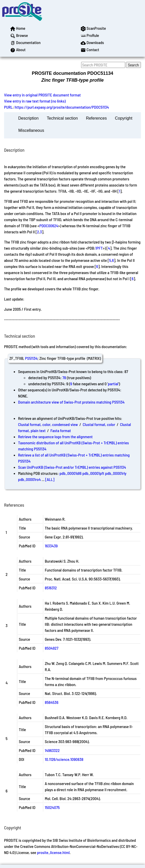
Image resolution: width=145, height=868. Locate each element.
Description (28, 118)
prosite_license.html (53, 852)
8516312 (51, 588)
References (96, 118)
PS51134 (31, 358)
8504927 (52, 648)
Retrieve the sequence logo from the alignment (55, 437)
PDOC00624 (49, 226)
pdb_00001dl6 (71, 473)
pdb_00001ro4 (29, 479)
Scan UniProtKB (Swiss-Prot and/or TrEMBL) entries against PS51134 (72, 467)
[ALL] (50, 479)
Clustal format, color (99, 424)
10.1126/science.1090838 (64, 759)
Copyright (124, 118)
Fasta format (61, 430)
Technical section (62, 118)
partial (113, 384)
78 (64, 378)
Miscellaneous (31, 130)
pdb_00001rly (116, 473)
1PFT (99, 248)
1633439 (51, 546)
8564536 (52, 702)
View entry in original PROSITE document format (42, 95)
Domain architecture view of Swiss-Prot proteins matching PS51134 (71, 402)
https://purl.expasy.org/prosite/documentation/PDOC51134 (62, 107)
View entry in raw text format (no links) (35, 101)
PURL (8, 107)
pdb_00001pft (93, 473)
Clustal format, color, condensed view (48, 424)
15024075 (52, 807)
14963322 (52, 750)
